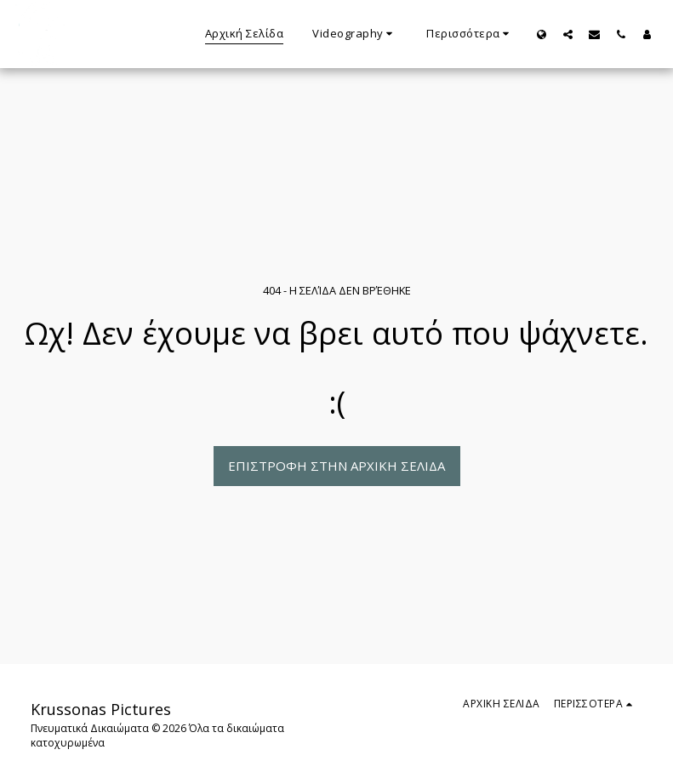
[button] (355, 34)
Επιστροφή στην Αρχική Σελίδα (336, 466)
